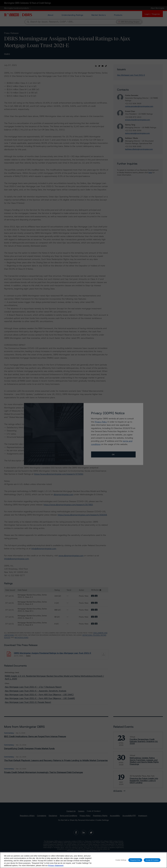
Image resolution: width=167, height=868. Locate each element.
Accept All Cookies (152, 860)
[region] (83, 860)
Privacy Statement (56, 865)
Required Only (135, 860)
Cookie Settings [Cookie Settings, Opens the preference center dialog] (121, 860)
